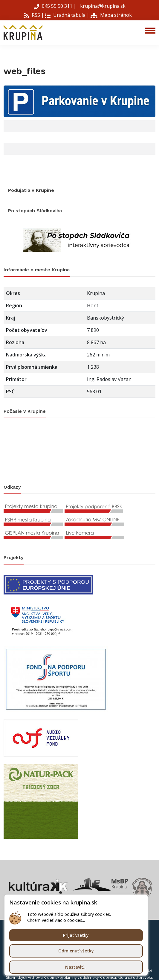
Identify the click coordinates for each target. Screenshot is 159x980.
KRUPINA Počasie (79, 451)
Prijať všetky (76, 935)
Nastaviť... (76, 967)
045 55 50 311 (54, 6)
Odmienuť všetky (76, 951)
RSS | (34, 15)
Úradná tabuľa (65, 15)
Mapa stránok (111, 15)
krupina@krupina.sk (102, 6)
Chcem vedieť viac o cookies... (56, 920)
